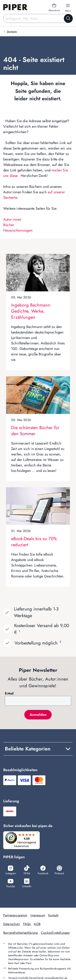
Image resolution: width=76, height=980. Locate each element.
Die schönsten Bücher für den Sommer (35, 431)
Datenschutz (12, 924)
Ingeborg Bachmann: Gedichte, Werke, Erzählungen (31, 311)
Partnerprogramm (15, 915)
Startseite (12, 32)
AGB (37, 924)
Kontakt (53, 915)
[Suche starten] (68, 18)
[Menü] (37, 834)
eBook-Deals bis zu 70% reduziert (34, 542)
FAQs (27, 924)
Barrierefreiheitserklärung (20, 933)
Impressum (38, 915)
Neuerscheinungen (18, 230)
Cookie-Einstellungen (55, 933)
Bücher (9, 225)
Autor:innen (12, 219)
